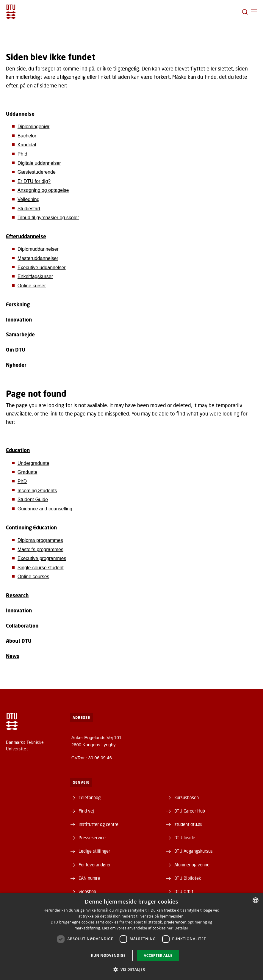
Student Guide (33, 500)
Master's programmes (40, 549)
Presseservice (92, 838)
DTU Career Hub (190, 811)
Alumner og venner (193, 865)
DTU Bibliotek (188, 878)
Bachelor (27, 136)
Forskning (18, 304)
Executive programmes (42, 558)
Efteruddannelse (26, 236)
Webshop (87, 891)
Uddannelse (20, 114)
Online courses (33, 577)
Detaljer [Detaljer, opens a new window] (182, 928)
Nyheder (16, 365)
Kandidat (27, 145)
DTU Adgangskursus (194, 851)
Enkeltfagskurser (35, 276)
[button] (254, 12)
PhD (22, 481)
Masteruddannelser (38, 258)
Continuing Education (31, 527)
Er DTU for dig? (34, 181)
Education (18, 450)
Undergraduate (33, 463)
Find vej (86, 811)
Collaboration (22, 626)
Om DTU (16, 350)
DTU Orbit (184, 891)
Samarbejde (20, 334)
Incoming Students (37, 491)
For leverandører (95, 865)
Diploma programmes (40, 540)
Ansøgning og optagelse (43, 190)
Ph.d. (23, 154)
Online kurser (32, 286)
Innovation (19, 320)
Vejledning (29, 199)
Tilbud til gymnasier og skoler (48, 218)
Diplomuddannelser (38, 249)
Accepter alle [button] (158, 955)
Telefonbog (90, 797)
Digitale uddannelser (39, 163)
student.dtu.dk (188, 824)
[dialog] (131, 936)
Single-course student (41, 568)
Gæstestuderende (37, 172)
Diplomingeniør (34, 127)
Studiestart (29, 209)
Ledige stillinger (94, 851)
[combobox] (256, 900)
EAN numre (89, 878)
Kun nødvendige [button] (108, 955)
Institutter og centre (98, 824)
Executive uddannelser (42, 268)
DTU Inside (185, 838)
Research (17, 595)
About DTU (19, 641)
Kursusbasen (187, 797)
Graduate (28, 472)
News (13, 656)
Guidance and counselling (46, 509)
